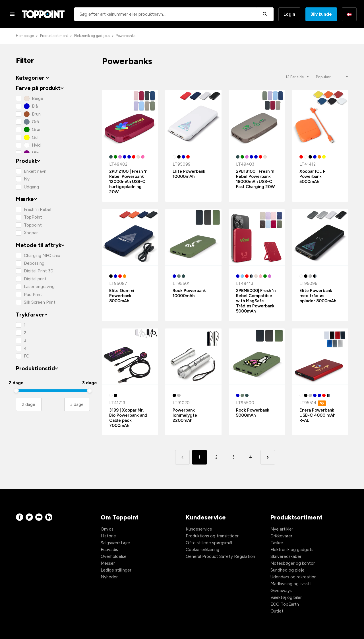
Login (289, 14)
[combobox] (174, 14)
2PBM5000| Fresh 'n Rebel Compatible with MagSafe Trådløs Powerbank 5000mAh (256, 301)
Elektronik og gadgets (92, 36)
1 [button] (199, 457)
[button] (268, 457)
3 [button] (233, 457)
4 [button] (251, 457)
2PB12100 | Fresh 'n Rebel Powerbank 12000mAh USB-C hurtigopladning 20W (128, 182)
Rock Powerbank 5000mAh (253, 413)
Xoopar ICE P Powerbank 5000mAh (313, 176)
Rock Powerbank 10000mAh (189, 293)
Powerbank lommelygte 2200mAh (185, 415)
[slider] (16, 391)
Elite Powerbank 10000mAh (189, 174)
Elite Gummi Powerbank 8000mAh (122, 296)
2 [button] (216, 457)
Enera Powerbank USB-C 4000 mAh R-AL (317, 415)
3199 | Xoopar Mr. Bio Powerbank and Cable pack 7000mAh (128, 418)
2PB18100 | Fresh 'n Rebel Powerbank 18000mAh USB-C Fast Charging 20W (256, 179)
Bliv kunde (321, 14)
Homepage (25, 36)
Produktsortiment (54, 36)
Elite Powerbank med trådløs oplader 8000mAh (318, 296)
